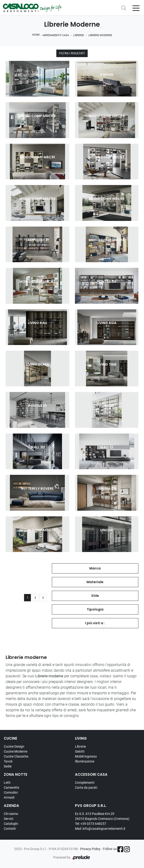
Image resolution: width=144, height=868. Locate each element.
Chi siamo (11, 814)
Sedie (8, 766)
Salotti (80, 751)
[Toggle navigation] (136, 8)
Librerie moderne (100, 35)
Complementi (85, 783)
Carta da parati (86, 788)
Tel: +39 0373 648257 (91, 824)
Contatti (10, 829)
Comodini (11, 792)
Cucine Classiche (16, 756)
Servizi (8, 819)
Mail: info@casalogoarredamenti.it (100, 829)
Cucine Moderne (16, 751)
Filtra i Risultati (72, 53)
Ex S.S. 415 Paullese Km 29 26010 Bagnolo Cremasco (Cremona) (102, 816)
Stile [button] (95, 596)
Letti (7, 783)
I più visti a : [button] (95, 623)
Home (36, 35)
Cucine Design (14, 746)
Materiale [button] (95, 582)
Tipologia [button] (95, 609)
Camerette (11, 788)
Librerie (79, 35)
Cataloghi (11, 824)
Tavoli (8, 761)
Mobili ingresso (86, 756)
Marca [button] (95, 568)
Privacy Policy (90, 849)
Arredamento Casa (56, 35)
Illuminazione (85, 761)
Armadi (9, 797)
